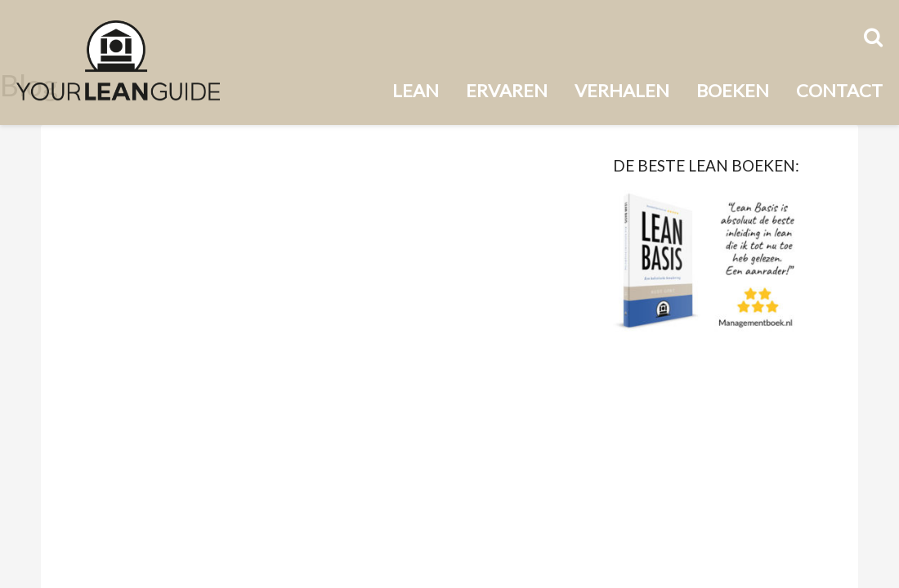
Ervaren (507, 90)
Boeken (733, 90)
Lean (416, 90)
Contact (839, 90)
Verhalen (622, 90)
